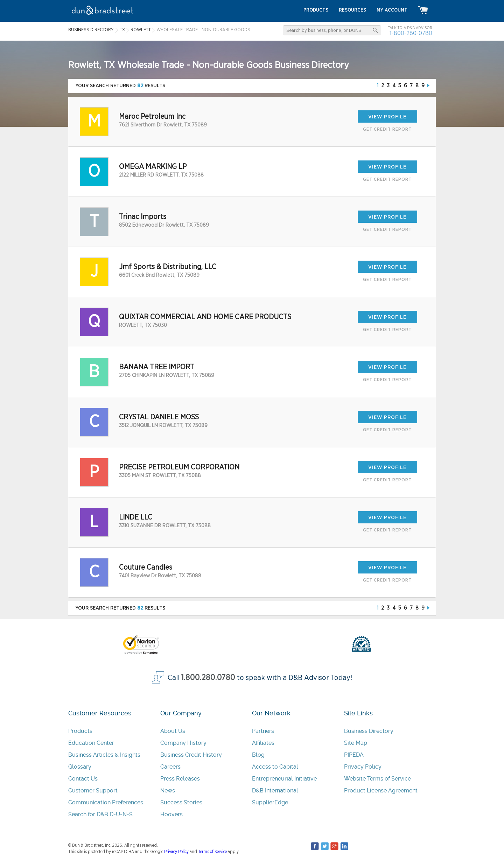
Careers (170, 767)
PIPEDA (354, 755)
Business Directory (369, 731)
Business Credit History (191, 755)
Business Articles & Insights (104, 755)
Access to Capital (275, 767)
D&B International (275, 791)
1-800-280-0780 (411, 33)
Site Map (356, 743)
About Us (173, 731)
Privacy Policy (363, 767)
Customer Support (93, 791)
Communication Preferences (106, 802)
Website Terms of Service (377, 779)
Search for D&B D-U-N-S (100, 814)
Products (80, 731)
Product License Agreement (381, 791)
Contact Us (83, 779)
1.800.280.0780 (208, 678)
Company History (183, 743)
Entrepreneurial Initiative (284, 779)
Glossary (80, 767)
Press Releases (180, 779)
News (168, 791)
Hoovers (171, 814)
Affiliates (263, 743)
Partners (263, 731)
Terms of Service (212, 852)
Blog (258, 755)
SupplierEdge (270, 802)
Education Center (91, 743)
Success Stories (181, 802)
